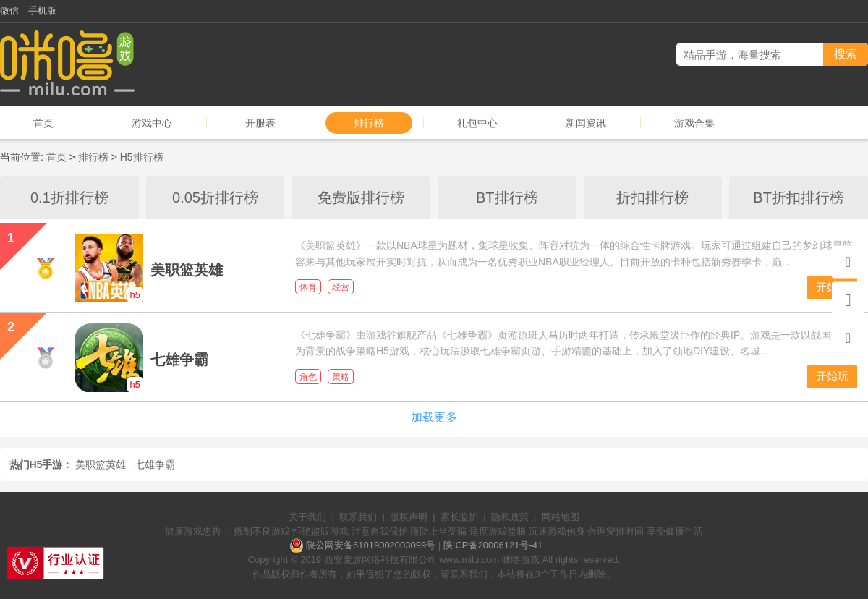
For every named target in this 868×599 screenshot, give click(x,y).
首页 (43, 123)
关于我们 (307, 517)
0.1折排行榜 (69, 197)
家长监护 (459, 517)
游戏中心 (152, 123)
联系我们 (358, 517)
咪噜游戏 (521, 560)
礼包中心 (477, 123)
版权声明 (409, 517)
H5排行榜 (142, 157)
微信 (9, 10)
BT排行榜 (507, 197)
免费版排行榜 (361, 197)
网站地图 (561, 517)
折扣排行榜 (652, 197)
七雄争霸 (155, 464)
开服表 (260, 123)
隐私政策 (510, 517)
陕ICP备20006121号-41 (493, 545)
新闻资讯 (586, 123)
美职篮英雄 (101, 464)
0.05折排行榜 (215, 197)
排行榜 (369, 123)
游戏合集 (694, 123)
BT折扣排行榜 (799, 197)
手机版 (42, 10)
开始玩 (832, 376)
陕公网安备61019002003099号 (371, 545)
